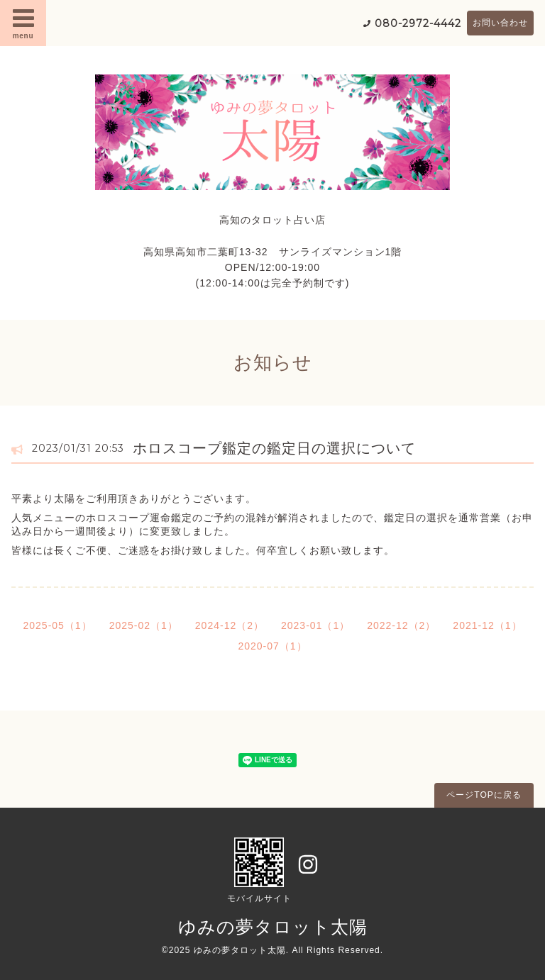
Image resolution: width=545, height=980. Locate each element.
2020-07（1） (272, 646)
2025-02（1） (144, 625)
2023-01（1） (315, 625)
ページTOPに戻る (484, 795)
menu (23, 23)
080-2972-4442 (418, 23)
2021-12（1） (487, 625)
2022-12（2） (401, 625)
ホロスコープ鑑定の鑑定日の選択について (274, 448)
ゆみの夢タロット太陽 (273, 927)
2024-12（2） (230, 625)
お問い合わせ (500, 23)
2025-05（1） (57, 625)
